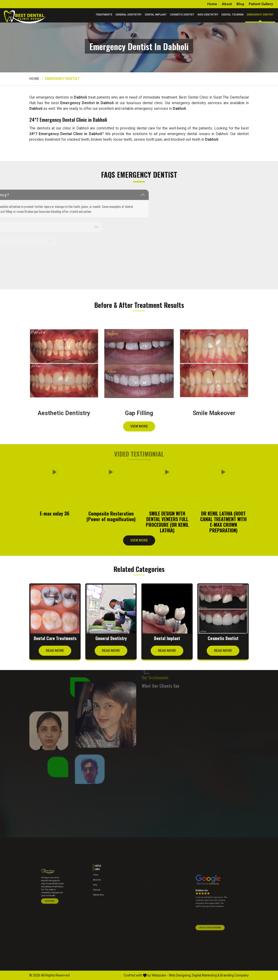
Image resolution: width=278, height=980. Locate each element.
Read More (55, 652)
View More (139, 428)
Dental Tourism (233, 15)
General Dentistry (129, 15)
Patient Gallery (261, 4)
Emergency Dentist (260, 15)
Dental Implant (156, 15)
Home (212, 4)
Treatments (104, 15)
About (227, 4)
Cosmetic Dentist (182, 15)
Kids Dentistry (208, 15)
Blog (240, 4)
